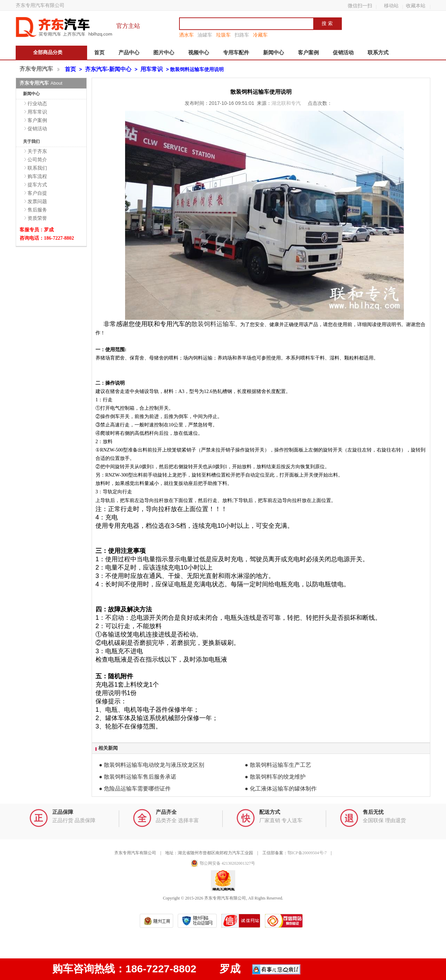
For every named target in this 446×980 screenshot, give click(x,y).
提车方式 (37, 185)
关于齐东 (37, 151)
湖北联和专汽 (287, 103)
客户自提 (37, 193)
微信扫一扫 (360, 6)
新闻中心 (274, 53)
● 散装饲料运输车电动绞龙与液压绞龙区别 (152, 765)
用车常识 (152, 69)
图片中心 (164, 53)
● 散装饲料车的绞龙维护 (275, 777)
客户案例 (308, 53)
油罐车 (205, 35)
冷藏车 (260, 35)
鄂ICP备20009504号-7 (307, 853)
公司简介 (37, 160)
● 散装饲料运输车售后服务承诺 (138, 777)
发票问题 (37, 201)
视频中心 (199, 53)
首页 (99, 53)
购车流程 (37, 176)
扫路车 (242, 35)
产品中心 (129, 53)
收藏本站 (416, 6)
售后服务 (37, 210)
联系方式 (378, 53)
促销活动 (343, 53)
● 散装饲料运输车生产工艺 (278, 765)
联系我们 (37, 168)
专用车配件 (236, 53)
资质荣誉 (37, 218)
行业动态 (37, 103)
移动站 (391, 6)
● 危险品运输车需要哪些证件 (135, 789)
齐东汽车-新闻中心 (108, 69)
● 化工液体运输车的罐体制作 (281, 789)
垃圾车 (223, 35)
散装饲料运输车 (213, 324)
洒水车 (186, 35)
